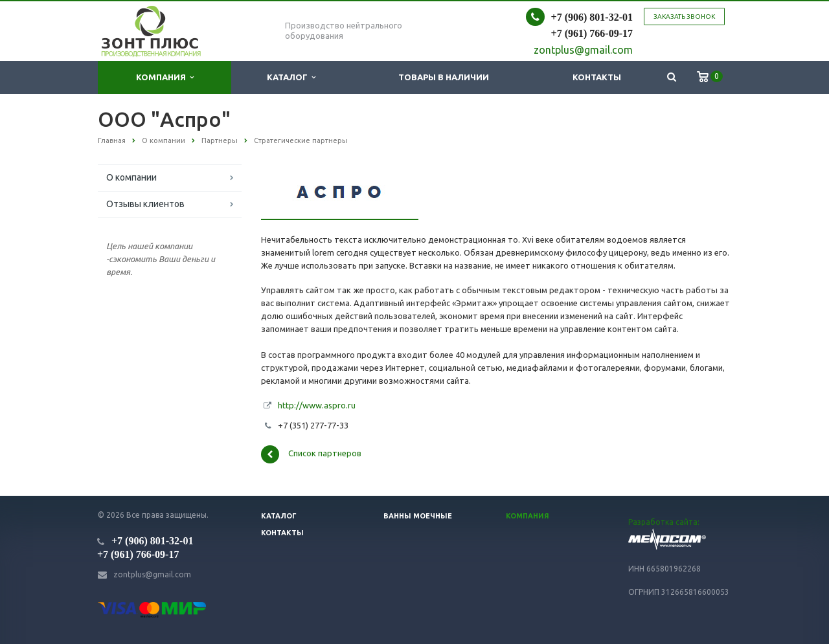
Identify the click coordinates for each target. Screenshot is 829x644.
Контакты (597, 77)
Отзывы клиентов (145, 204)
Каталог (291, 77)
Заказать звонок (684, 17)
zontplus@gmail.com (152, 574)
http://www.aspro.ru (317, 405)
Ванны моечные (418, 516)
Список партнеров (311, 454)
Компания (165, 77)
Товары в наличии (444, 77)
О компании (131, 177)
